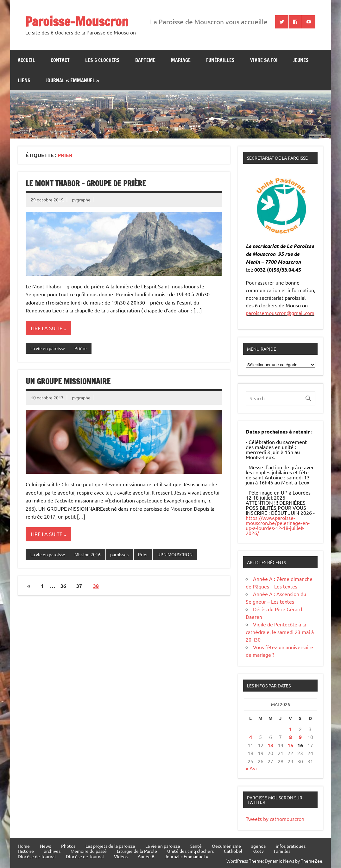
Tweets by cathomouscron (275, 819)
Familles (282, 851)
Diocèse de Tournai (37, 856)
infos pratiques (291, 846)
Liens (24, 80)
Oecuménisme (226, 846)
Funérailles (220, 60)
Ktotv (258, 851)
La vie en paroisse (48, 348)
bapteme (145, 60)
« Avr (252, 768)
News (45, 846)
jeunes (301, 60)
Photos (68, 846)
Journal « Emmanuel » (73, 80)
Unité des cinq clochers (190, 851)
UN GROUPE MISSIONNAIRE (68, 381)
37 (79, 586)
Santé (196, 846)
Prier (143, 554)
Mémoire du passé (89, 851)
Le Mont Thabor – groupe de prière (86, 183)
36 (63, 586)
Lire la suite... (48, 328)
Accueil (26, 60)
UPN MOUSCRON (175, 554)
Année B (146, 856)
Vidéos (121, 856)
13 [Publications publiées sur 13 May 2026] (270, 745)
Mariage (181, 60)
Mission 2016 (88, 554)
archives (52, 851)
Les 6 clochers (102, 60)
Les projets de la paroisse (110, 846)
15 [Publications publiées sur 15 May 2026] (290, 745)
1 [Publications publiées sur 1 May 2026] (290, 729)
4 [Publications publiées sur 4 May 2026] (251, 737)
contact (60, 60)
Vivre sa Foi (264, 60)
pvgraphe (81, 200)
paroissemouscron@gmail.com (280, 313)
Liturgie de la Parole (137, 851)
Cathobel (233, 851)
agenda (258, 846)
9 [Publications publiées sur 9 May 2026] (300, 737)
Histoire (26, 851)
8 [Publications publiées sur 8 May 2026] (290, 737)
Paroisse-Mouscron (77, 21)
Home (24, 846)
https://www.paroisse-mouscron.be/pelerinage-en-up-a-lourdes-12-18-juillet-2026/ (278, 525)
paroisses (119, 554)
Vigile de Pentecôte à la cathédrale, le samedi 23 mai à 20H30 (280, 632)
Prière (81, 348)
